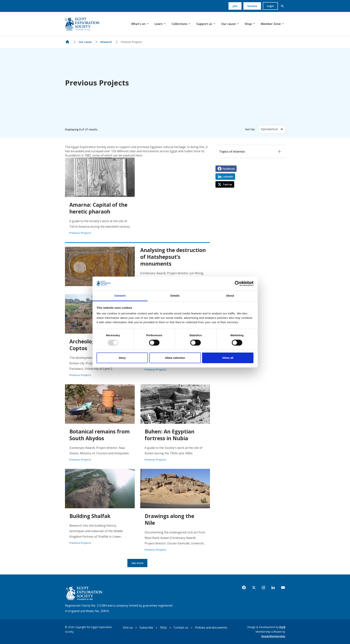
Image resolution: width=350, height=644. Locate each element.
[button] (282, 6)
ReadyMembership (273, 636)
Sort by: (250, 129)
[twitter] (254, 588)
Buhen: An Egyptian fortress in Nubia (169, 435)
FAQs (163, 627)
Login (270, 6)
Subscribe (146, 627)
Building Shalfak (90, 516)
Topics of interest (232, 152)
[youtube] (283, 588)
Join (235, 6)
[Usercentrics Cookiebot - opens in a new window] (237, 284)
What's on (138, 24)
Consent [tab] (120, 296)
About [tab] (230, 296)
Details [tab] (175, 296)
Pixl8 (282, 627)
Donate (252, 6)
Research (106, 42)
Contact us (181, 627)
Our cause (228, 24)
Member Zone (271, 24)
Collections (179, 24)
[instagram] (263, 588)
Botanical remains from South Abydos (100, 435)
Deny (122, 358)
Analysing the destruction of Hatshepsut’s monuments (173, 257)
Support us (204, 24)
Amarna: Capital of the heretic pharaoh (98, 208)
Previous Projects (80, 233)
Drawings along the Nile (169, 519)
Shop (248, 24)
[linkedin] (273, 588)
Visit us (128, 627)
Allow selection (175, 358)
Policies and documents (211, 627)
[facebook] (244, 588)
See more (137, 563)
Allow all (228, 358)
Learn (159, 24)
